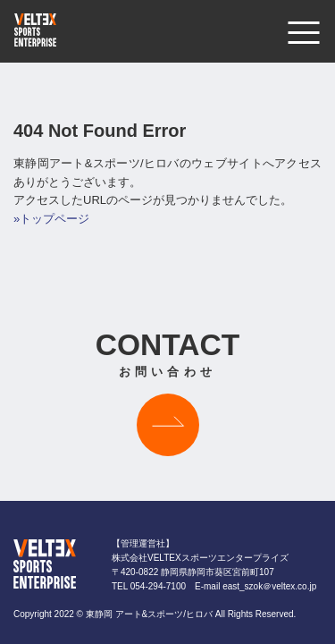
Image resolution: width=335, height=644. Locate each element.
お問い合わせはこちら (168, 425)
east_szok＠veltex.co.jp (269, 586)
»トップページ (51, 219)
